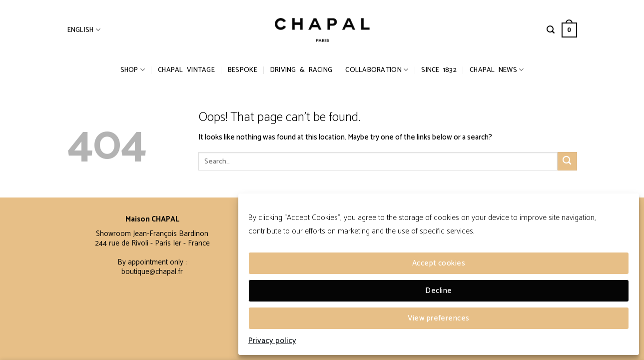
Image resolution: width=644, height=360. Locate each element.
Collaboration (377, 70)
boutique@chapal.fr (152, 272)
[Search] (551, 30)
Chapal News (497, 70)
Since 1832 (439, 70)
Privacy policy (272, 341)
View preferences (438, 318)
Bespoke (243, 70)
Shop (133, 70)
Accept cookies (439, 263)
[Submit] (567, 161)
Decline (438, 291)
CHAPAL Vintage (186, 70)
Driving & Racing (301, 70)
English (84, 30)
